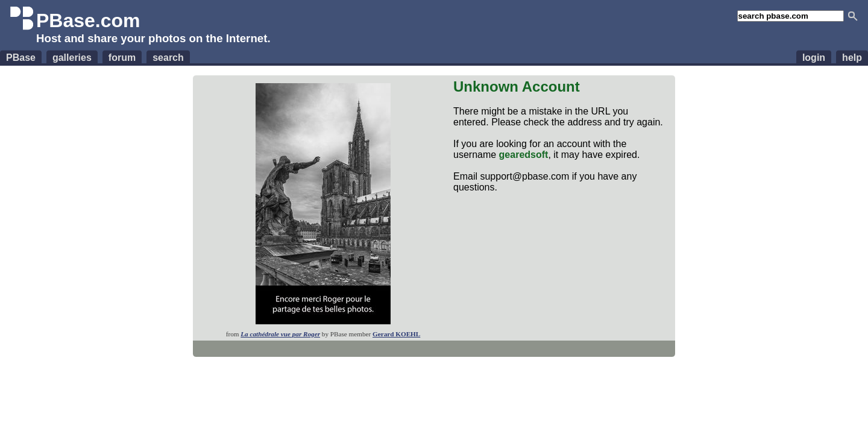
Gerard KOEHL (396, 334)
